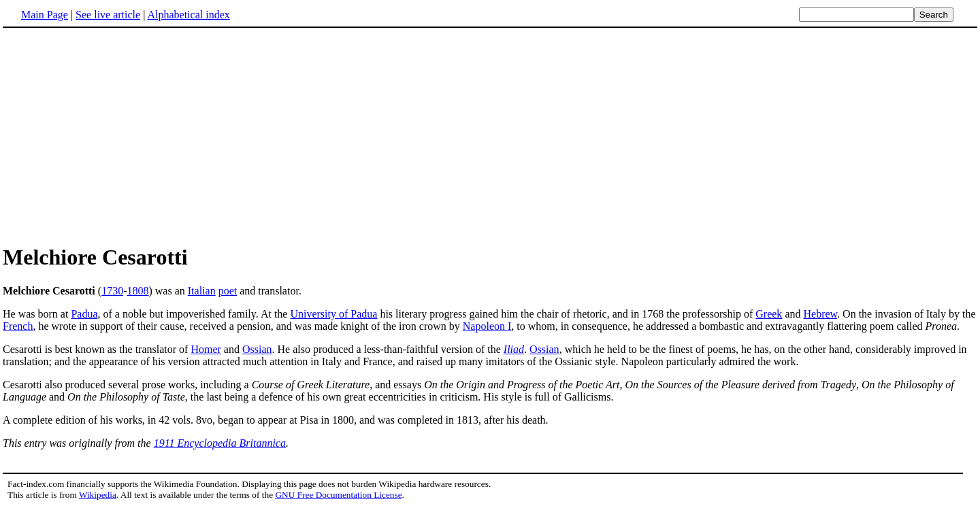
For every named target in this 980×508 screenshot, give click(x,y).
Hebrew (820, 314)
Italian (202, 291)
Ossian (257, 349)
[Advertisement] (117, 135)
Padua (84, 314)
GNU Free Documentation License (338, 495)
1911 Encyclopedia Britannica (220, 443)
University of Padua (333, 314)
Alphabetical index (188, 15)
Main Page (45, 15)
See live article (108, 15)
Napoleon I (487, 326)
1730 (112, 291)
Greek (769, 314)
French (18, 326)
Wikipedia (98, 495)
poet (228, 291)
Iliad (514, 349)
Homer (206, 349)
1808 (137, 291)
